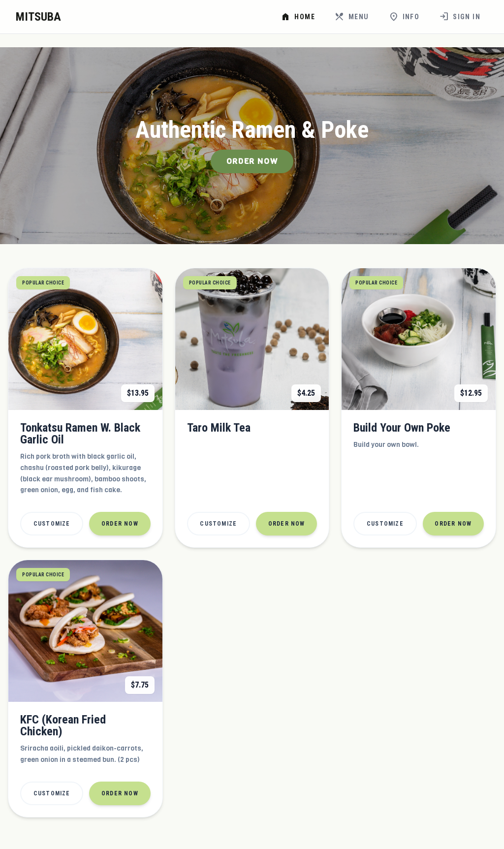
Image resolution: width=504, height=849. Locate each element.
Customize (52, 524)
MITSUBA (38, 17)
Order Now (252, 161)
